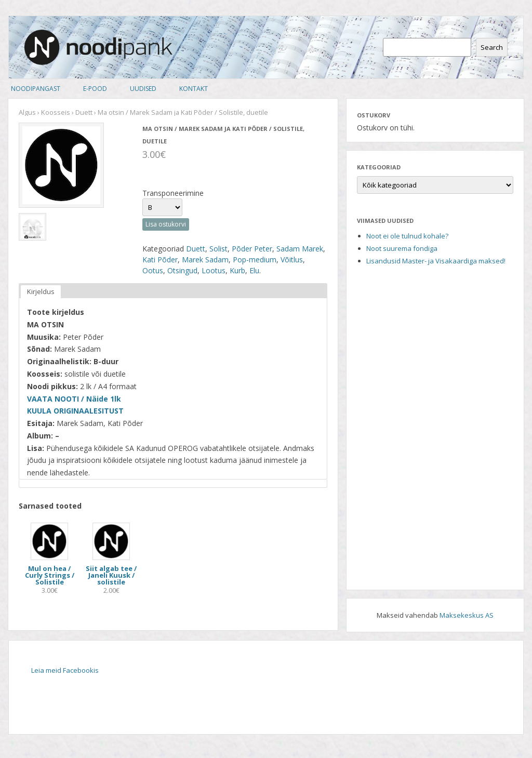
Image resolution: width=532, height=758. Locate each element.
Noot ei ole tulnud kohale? (407, 236)
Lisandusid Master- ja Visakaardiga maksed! (436, 261)
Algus (27, 112)
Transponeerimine (173, 193)
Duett (84, 112)
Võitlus (292, 260)
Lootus (214, 270)
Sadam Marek (300, 249)
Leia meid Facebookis (65, 670)
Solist (218, 249)
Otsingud (182, 270)
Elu (254, 270)
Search (492, 47)
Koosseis (56, 112)
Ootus (153, 270)
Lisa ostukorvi (166, 224)
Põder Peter (252, 249)
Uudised (143, 89)
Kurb (237, 270)
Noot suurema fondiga (402, 248)
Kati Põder (160, 260)
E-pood (95, 89)
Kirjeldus (41, 291)
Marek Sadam (205, 260)
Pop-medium (255, 260)
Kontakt (194, 89)
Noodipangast (36, 89)
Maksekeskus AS (467, 615)
